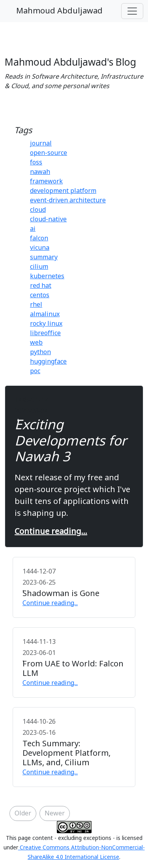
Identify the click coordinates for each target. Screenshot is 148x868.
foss (36, 162)
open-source (49, 153)
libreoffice (45, 333)
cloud (38, 210)
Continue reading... (51, 532)
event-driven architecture (68, 200)
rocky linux (46, 324)
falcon (39, 238)
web (36, 343)
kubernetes (47, 276)
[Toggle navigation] (132, 11)
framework (46, 181)
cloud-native (48, 219)
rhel (36, 305)
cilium (39, 267)
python (40, 352)
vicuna (40, 248)
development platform (63, 191)
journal (41, 143)
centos (40, 295)
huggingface (48, 362)
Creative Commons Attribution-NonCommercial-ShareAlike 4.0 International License (81, 852)
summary (44, 257)
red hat (41, 286)
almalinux (45, 314)
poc (35, 371)
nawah (40, 172)
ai (33, 229)
